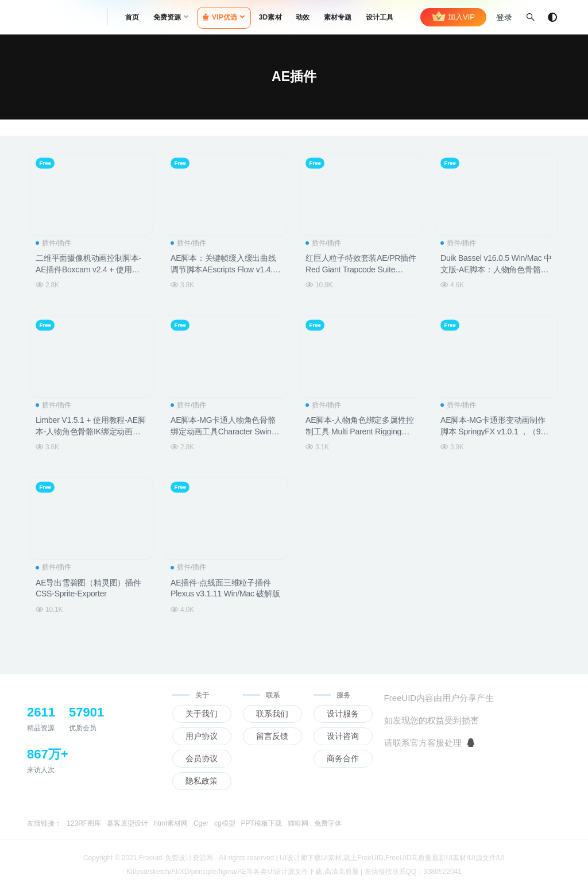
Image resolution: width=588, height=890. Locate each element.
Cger (201, 823)
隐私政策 (202, 781)
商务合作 (343, 758)
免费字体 (328, 823)
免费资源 (167, 17)
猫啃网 (298, 823)
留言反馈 (272, 736)
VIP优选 (220, 17)
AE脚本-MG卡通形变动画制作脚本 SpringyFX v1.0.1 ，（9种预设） (494, 432)
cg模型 (225, 823)
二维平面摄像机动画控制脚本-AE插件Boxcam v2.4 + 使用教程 (88, 270)
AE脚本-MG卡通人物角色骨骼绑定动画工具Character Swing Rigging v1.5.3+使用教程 (223, 432)
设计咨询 (343, 736)
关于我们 (202, 714)
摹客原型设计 (127, 823)
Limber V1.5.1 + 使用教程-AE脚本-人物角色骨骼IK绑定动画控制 (91, 432)
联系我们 (272, 714)
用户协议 (202, 736)
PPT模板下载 (262, 823)
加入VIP (453, 17)
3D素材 (270, 17)
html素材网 (171, 823)
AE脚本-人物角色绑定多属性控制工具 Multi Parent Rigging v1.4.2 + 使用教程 (359, 432)
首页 (132, 17)
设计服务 (343, 714)
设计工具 (380, 17)
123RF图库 (84, 823)
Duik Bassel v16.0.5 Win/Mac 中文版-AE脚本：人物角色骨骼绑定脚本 (496, 270)
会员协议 (202, 758)
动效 (303, 17)
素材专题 (338, 17)
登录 (504, 17)
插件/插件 (53, 243)
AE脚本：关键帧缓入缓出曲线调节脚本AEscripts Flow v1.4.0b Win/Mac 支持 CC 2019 (226, 270)
